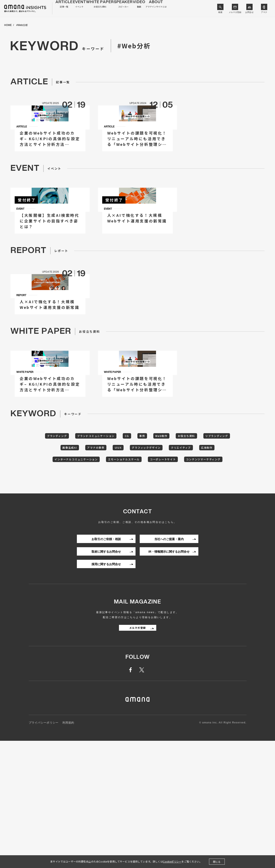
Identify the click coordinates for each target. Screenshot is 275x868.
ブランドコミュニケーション (108, 547)
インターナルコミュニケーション (105, 573)
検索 (220, 12)
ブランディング (63, 547)
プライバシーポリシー (44, 850)
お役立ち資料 (213, 547)
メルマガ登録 (235, 12)
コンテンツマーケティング (138, 586)
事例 (162, 547)
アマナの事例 (121, 560)
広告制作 (62, 573)
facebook (133, 797)
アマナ (264, 12)
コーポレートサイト (205, 573)
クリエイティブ (220, 560)
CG (144, 547)
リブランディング (57, 560)
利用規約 (68, 850)
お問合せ (249, 12)
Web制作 (184, 547)
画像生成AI (90, 560)
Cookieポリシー (172, 861)
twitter (142, 797)
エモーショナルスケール (160, 573)
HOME (8, 25)
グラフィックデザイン (180, 560)
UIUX (147, 560)
